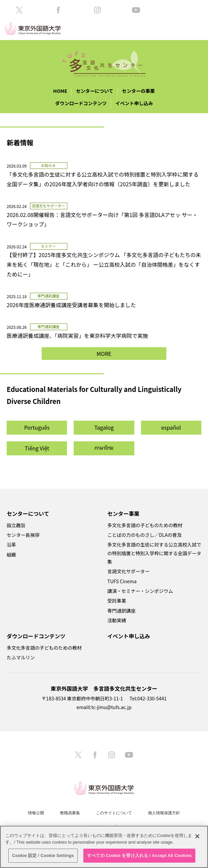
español (171, 427)
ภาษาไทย (104, 448)
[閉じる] (197, 836)
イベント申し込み (134, 103)
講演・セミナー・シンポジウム (140, 591)
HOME (60, 91)
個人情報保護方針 (164, 813)
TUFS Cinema (122, 581)
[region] (104, 847)
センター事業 (123, 513)
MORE (104, 354)
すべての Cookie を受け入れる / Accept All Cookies (139, 855)
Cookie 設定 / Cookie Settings (43, 855)
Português (37, 427)
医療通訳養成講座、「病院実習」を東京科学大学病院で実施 (80, 336)
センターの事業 (138, 91)
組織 (11, 555)
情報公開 (36, 813)
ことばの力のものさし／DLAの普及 (144, 535)
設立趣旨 (16, 525)
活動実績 (117, 620)
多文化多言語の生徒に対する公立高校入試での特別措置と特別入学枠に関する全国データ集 (154, 553)
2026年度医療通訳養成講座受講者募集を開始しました (71, 305)
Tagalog (104, 427)
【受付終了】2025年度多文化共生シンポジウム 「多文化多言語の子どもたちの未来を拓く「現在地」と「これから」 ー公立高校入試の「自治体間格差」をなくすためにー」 (104, 264)
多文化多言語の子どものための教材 (145, 525)
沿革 (11, 545)
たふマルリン (21, 657)
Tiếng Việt (37, 448)
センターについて (95, 91)
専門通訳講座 (121, 611)
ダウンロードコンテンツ (81, 103)
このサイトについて (114, 813)
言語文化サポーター (128, 571)
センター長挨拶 (23, 535)
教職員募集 (70, 813)
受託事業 (117, 601)
